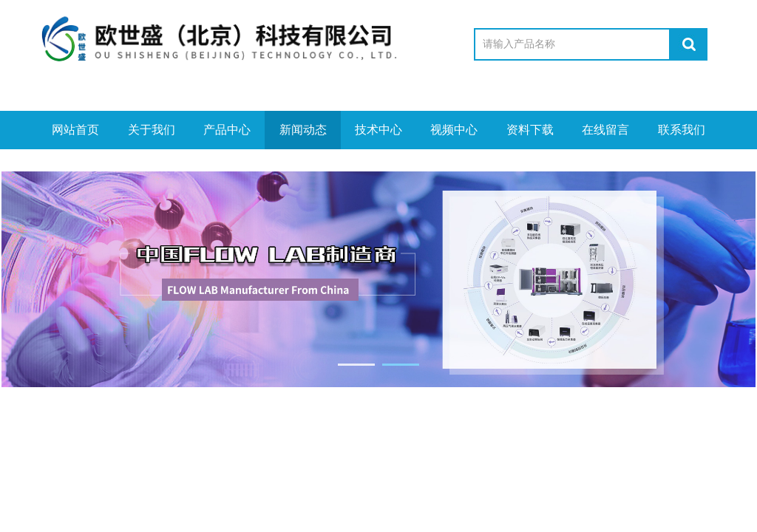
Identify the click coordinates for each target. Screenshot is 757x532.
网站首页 (75, 130)
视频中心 (454, 130)
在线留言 (605, 130)
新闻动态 (303, 130)
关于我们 (152, 130)
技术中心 (378, 130)
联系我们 (682, 130)
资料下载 (530, 130)
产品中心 (227, 130)
